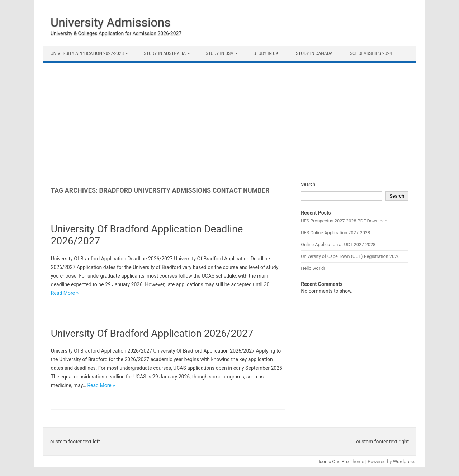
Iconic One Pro (333, 461)
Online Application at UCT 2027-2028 (338, 244)
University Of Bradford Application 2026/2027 (152, 333)
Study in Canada (314, 53)
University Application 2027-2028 (87, 53)
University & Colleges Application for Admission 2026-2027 (116, 33)
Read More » (65, 293)
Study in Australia (165, 53)
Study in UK (266, 53)
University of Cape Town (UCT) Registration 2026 (350, 256)
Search (308, 184)
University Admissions (111, 22)
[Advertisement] (229, 122)
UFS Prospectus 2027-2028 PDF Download (344, 221)
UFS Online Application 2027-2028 (335, 233)
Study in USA (220, 53)
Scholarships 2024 (371, 53)
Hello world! (313, 268)
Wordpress (404, 461)
